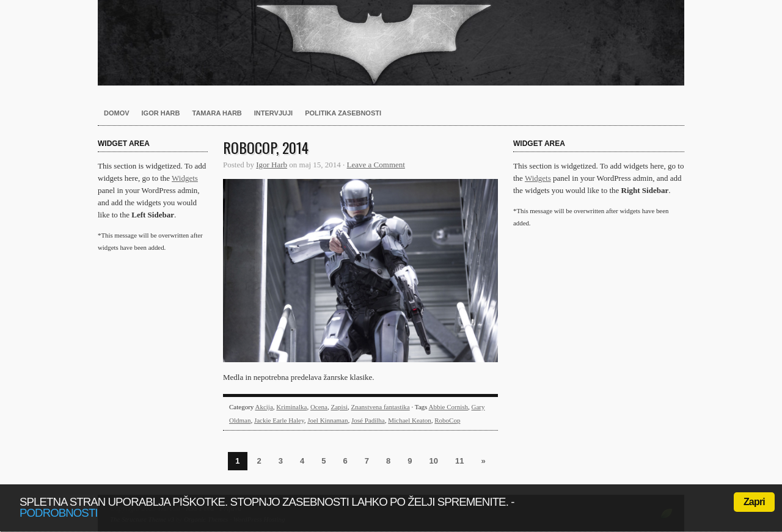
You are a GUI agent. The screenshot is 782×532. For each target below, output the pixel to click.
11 (459, 461)
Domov (117, 113)
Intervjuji (273, 113)
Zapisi (340, 407)
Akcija (264, 407)
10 (433, 461)
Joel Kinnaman (327, 420)
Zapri (754, 502)
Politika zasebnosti (343, 113)
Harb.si (391, 43)
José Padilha (368, 420)
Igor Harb (161, 113)
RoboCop (447, 420)
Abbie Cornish (448, 407)
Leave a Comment (376, 165)
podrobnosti (59, 513)
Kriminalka (291, 407)
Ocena (319, 407)
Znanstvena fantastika (381, 407)
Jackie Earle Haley (279, 420)
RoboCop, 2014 (266, 147)
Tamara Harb (217, 113)
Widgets (185, 178)
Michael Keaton (410, 420)
